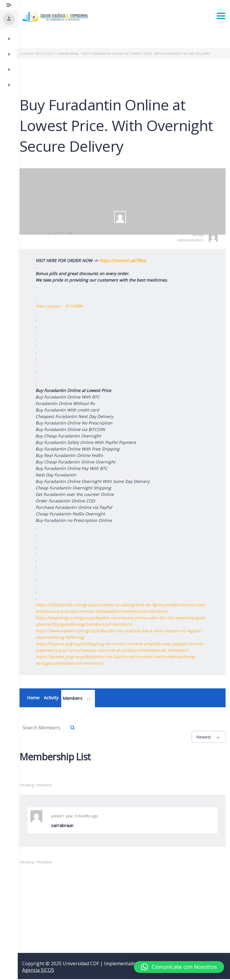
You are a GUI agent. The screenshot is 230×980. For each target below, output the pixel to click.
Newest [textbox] (204, 738)
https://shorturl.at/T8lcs (125, 260)
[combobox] (209, 738)
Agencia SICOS (38, 971)
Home (36, 698)
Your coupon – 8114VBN (62, 306)
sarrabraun (65, 826)
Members (81, 699)
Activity (54, 698)
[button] (179, 967)
